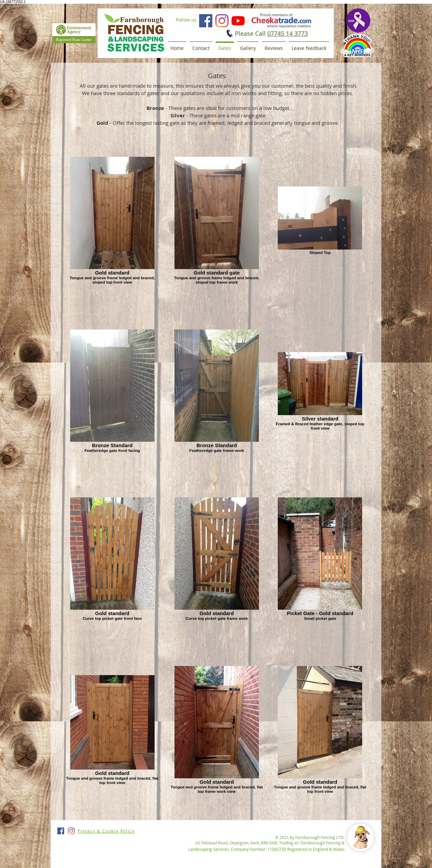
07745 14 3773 (288, 33)
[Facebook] (206, 21)
